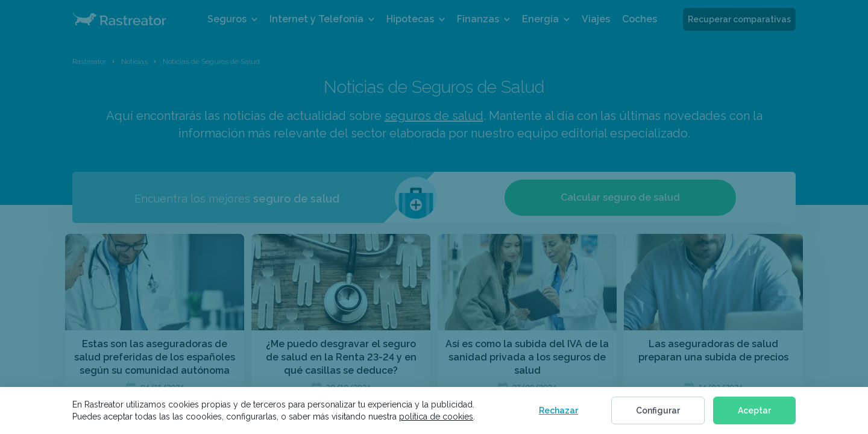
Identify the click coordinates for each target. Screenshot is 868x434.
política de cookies (436, 417)
